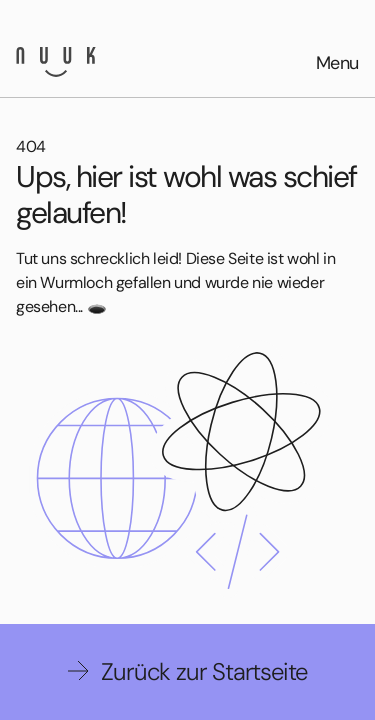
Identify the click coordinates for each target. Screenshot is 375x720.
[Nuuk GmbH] (56, 62)
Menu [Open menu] (337, 63)
